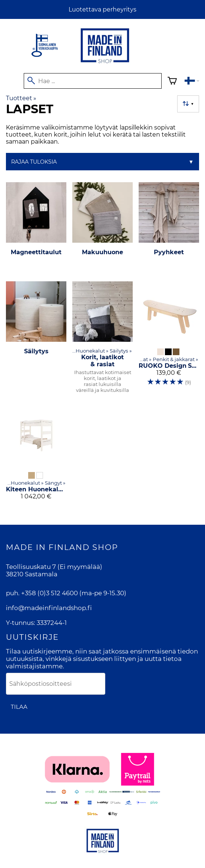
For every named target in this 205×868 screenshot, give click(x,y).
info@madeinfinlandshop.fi (49, 608)
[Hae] (93, 81)
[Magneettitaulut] (36, 229)
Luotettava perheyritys (102, 9)
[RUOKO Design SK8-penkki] (169, 340)
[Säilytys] (36, 340)
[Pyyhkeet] (169, 229)
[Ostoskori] (172, 82)
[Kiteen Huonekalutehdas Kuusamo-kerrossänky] (36, 455)
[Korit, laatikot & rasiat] (102, 340)
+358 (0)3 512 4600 (49, 593)
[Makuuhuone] (102, 229)
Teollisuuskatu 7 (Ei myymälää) (54, 567)
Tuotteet (21, 98)
